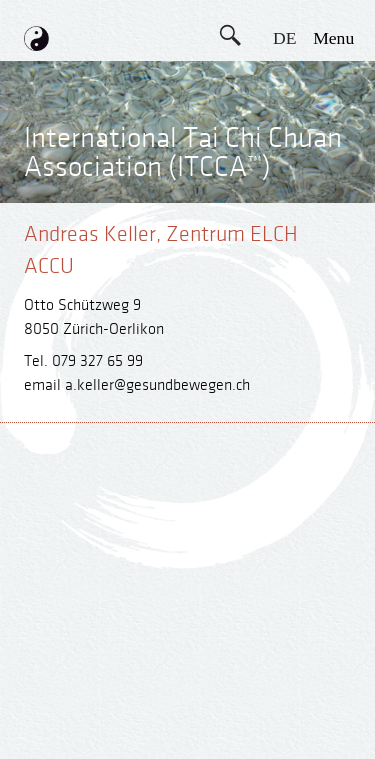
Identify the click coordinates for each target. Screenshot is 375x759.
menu (333, 38)
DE (284, 38)
